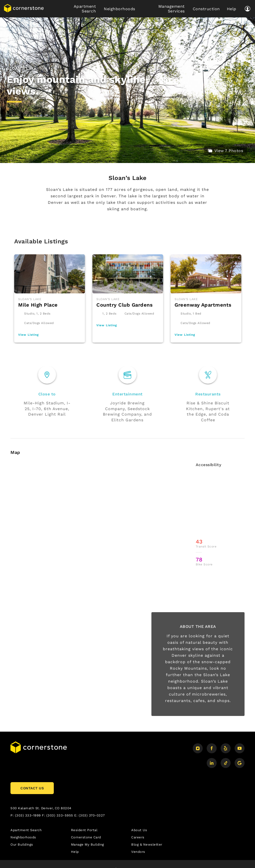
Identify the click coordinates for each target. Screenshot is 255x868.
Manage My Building (88, 844)
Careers (138, 837)
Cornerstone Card (86, 837)
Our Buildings (22, 844)
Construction (206, 9)
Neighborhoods (119, 9)
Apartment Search (85, 9)
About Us (139, 830)
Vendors (138, 852)
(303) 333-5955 (60, 815)
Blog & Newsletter (147, 844)
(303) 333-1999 (28, 815)
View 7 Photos (226, 151)
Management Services (172, 9)
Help (231, 9)
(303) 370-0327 (92, 815)
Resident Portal (84, 830)
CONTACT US (32, 788)
